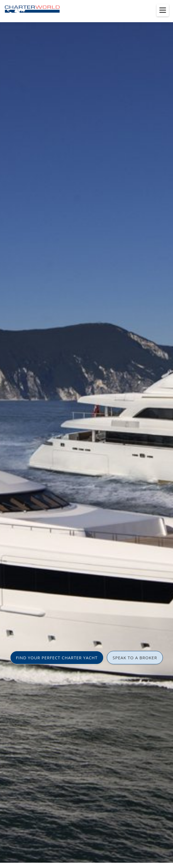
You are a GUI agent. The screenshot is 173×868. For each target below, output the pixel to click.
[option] (86, 434)
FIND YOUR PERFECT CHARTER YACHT (57, 658)
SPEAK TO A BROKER (135, 658)
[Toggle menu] (163, 10)
